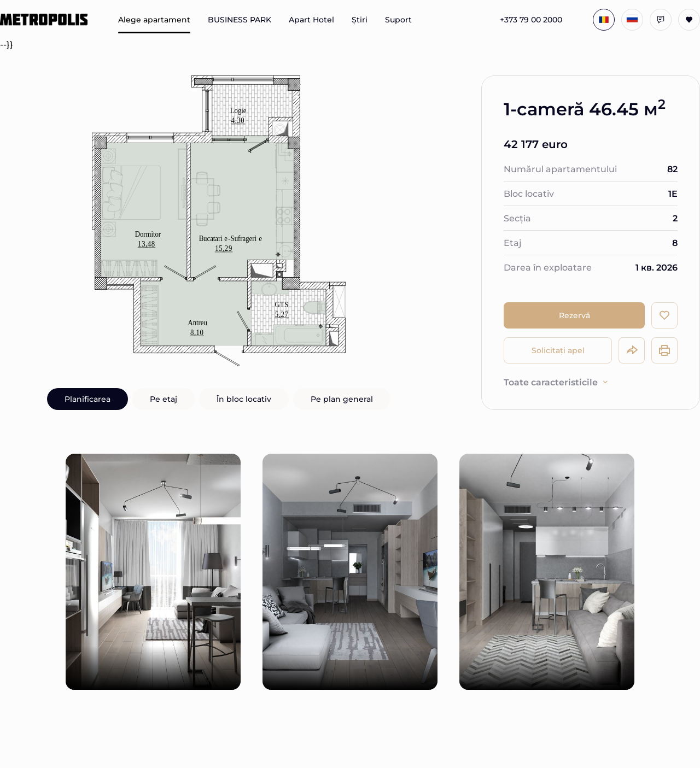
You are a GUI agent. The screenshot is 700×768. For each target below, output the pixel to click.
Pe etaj (164, 399)
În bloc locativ (244, 399)
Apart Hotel (311, 20)
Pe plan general (342, 399)
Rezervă (574, 315)
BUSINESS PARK (240, 20)
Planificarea (87, 399)
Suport (398, 20)
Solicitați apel (558, 350)
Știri (360, 20)
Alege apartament (154, 20)
